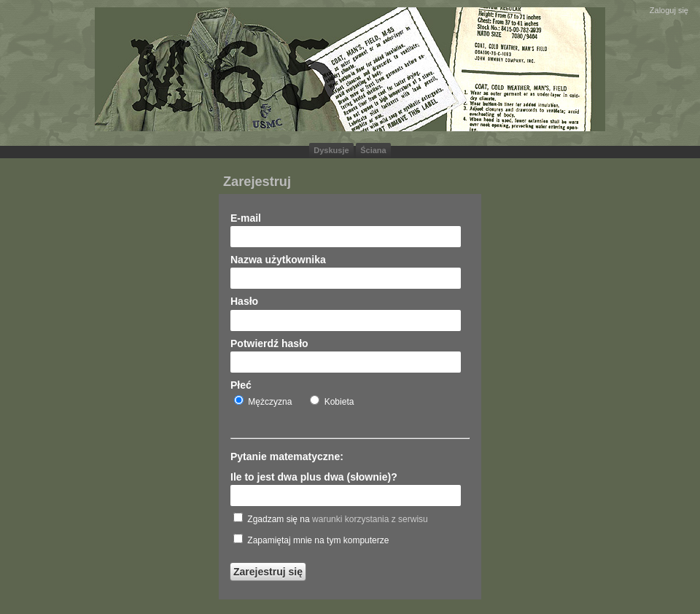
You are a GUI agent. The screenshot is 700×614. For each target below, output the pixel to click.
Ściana (373, 150)
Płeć (241, 385)
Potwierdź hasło (269, 343)
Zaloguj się (669, 10)
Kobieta (332, 401)
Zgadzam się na (331, 518)
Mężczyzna (263, 401)
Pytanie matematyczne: (287, 456)
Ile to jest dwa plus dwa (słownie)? (314, 477)
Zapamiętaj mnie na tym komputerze (311, 540)
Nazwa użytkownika (278, 260)
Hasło (244, 301)
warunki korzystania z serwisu (370, 519)
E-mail (246, 218)
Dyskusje (331, 150)
